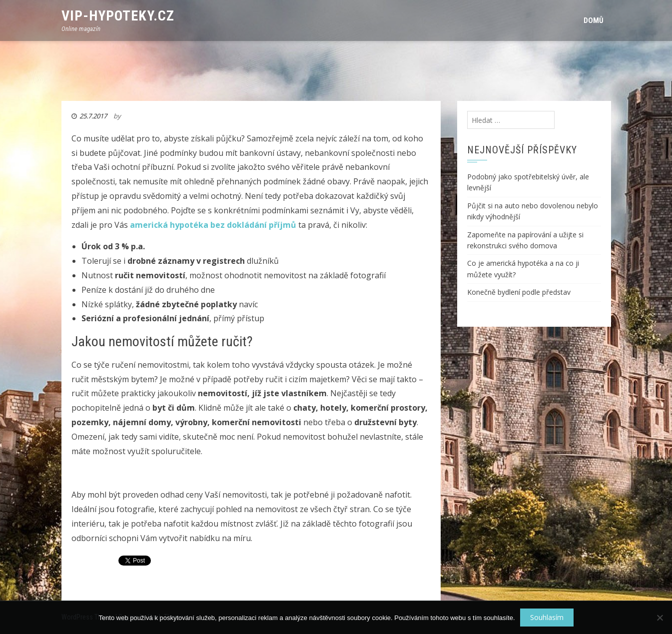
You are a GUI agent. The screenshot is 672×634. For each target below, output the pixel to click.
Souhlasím (547, 617)
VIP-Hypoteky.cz (118, 16)
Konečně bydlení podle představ (519, 292)
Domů (594, 20)
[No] (660, 618)
